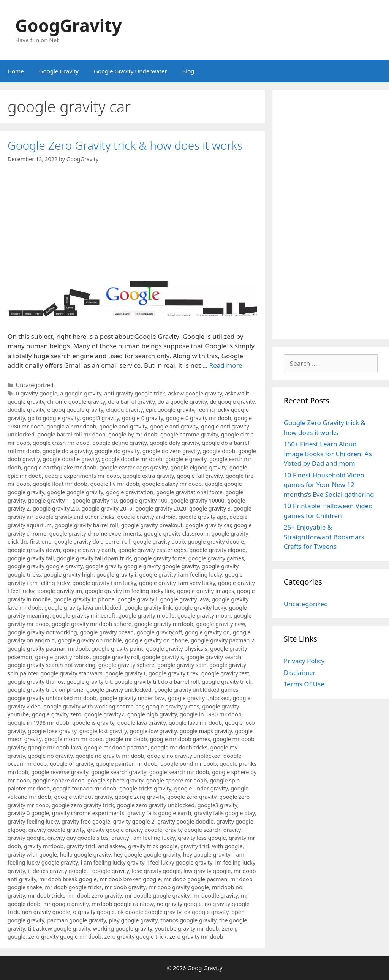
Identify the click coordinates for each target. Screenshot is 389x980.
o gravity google (94, 912)
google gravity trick (226, 682)
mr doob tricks (47, 895)
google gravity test (225, 673)
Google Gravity (59, 71)
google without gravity (83, 797)
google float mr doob (60, 484)
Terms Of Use (304, 684)
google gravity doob (159, 541)
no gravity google (179, 904)
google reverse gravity (60, 772)
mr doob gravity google (179, 887)
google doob (219, 451)
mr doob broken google (130, 879)
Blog (188, 71)
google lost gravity (103, 731)
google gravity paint (117, 649)
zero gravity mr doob (196, 937)
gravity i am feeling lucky (143, 838)
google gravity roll (116, 657)
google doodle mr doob (132, 459)
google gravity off (159, 632)
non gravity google (46, 912)
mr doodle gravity (215, 895)
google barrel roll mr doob (71, 434)
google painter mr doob (127, 764)
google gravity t (125, 673)
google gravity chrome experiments (95, 533)
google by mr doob (133, 434)
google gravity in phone (84, 599)
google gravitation (130, 492)
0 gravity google (37, 393)
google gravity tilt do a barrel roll (157, 682)
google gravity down (34, 550)
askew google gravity (195, 393)
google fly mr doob (115, 484)
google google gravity (75, 492)
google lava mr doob (195, 723)
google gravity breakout (152, 525)
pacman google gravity (77, 920)
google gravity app (203, 517)
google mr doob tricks (179, 747)
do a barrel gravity (131, 402)
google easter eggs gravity (134, 467)
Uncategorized (35, 385)
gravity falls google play (225, 813)
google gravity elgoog (218, 550)
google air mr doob (72, 426)
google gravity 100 (144, 500)
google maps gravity (206, 731)
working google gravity (123, 929)
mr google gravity (66, 904)
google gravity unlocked (199, 698)
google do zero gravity (171, 451)
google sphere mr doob (177, 780)
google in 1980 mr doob (210, 714)
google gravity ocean (107, 632)
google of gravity (71, 764)
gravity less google (202, 838)
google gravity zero (57, 714)
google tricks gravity (145, 788)
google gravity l (137, 599)
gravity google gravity (56, 830)
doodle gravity (26, 410)
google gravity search (214, 657)
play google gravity (133, 920)
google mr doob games (180, 739)
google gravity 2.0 (56, 508)
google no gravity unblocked (184, 756)
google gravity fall (31, 558)
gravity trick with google (211, 846)
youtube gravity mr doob (187, 929)
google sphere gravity (115, 780)
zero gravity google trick (136, 937)
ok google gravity (206, 912)
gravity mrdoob (44, 846)
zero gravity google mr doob (65, 937)
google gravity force (160, 558)
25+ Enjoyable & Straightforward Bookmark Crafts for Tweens (324, 537)
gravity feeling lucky (33, 821)
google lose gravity (52, 731)
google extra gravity (148, 476)
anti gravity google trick (134, 393)
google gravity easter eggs (152, 550)
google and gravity (123, 426)
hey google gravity (207, 854)
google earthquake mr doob (60, 467)
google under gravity (201, 788)
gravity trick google (153, 846)
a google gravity (81, 393)
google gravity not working (42, 632)
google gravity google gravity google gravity (142, 566)
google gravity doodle (216, 541)
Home (16, 71)
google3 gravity (217, 805)
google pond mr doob (188, 764)
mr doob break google (68, 879)
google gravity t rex (173, 673)
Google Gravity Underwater (130, 71)
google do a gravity (67, 451)
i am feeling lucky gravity (113, 862)
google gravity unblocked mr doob (52, 698)
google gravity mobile (147, 616)
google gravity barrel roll (86, 525)
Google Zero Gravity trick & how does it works (125, 145)
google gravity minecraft (84, 616)
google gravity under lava (132, 698)
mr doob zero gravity (95, 895)
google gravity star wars (71, 673)
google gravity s (163, 657)
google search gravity (119, 772)
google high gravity (152, 714)
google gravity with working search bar (93, 706)
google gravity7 (104, 714)
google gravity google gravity (45, 566)
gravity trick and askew (96, 846)
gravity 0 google (28, 813)
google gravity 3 (210, 508)
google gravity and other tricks (75, 517)
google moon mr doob (74, 739)
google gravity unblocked (119, 690)
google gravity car (208, 525)
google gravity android (147, 517)
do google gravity (232, 402)
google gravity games (216, 558)
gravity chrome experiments (88, 813)
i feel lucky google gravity (180, 862)
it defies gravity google (57, 871)
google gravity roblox (62, 657)
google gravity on (208, 632)
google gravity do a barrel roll (92, 541)
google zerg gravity (139, 797)
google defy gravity (174, 443)
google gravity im (60, 591)
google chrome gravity (189, 434)
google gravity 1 (48, 500)
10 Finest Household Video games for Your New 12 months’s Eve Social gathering (329, 485)
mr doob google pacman (195, 879)
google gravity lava (185, 599)
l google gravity (109, 871)
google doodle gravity (70, 459)
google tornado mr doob (85, 788)
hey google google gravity (147, 854)
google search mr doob (179, 772)
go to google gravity (54, 418)
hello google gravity (85, 854)
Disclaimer (300, 673)
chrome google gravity (76, 402)
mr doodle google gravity (157, 895)
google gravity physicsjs (176, 649)
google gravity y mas (173, 706)
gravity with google (32, 854)
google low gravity (153, 731)
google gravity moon (204, 616)
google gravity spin (182, 665)
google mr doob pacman (116, 747)
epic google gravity (170, 410)
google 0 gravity (143, 418)
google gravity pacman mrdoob (48, 649)
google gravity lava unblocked (83, 608)
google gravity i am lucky (104, 583)
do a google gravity (182, 402)
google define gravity (119, 443)
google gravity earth (89, 550)
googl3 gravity (101, 418)
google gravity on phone (157, 640)
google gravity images (206, 591)
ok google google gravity (150, 912)
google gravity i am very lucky (177, 583)
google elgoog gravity (198, 467)
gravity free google (86, 821)
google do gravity (117, 451)
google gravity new (220, 624)
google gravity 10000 (197, 500)
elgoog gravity (124, 410)
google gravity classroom (176, 533)
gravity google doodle (185, 821)
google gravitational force (189, 492)
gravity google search (193, 830)
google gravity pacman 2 (222, 640)
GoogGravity (68, 25)
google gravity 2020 (161, 508)
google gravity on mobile (90, 640)
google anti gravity (174, 426)
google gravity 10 (94, 500)
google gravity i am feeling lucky (180, 575)
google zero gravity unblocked (156, 805)
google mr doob (126, 739)
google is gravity (93, 723)
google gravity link (148, 608)
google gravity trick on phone (45, 690)
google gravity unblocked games (196, 690)
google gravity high (69, 575)
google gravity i (116, 575)
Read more (226, 365)
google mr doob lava (54, 747)
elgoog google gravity (75, 410)
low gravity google (207, 871)
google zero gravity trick (83, 805)
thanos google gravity (189, 920)
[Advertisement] (331, 215)
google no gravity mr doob (110, 756)
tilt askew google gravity (59, 929)
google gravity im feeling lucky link (130, 591)
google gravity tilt (89, 682)
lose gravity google (156, 871)
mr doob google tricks (73, 887)
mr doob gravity (125, 887)
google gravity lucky (200, 608)
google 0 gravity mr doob (198, 418)
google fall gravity (200, 476)
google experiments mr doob (82, 476)
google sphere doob (59, 780)
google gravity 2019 (107, 508)
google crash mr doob (61, 443)
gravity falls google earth (159, 813)
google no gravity (50, 756)
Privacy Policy (304, 661)
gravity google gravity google (125, 830)
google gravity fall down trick (94, 558)
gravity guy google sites (78, 838)
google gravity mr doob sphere (92, 624)
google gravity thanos (36, 682)
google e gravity (186, 459)
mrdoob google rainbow (123, 904)
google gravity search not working (51, 665)
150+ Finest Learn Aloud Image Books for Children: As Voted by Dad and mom (328, 454)
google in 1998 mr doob (38, 723)
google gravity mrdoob (164, 624)
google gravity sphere (127, 665)
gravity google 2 (134, 821)
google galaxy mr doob (172, 484)
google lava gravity (142, 723)
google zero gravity (192, 797)
